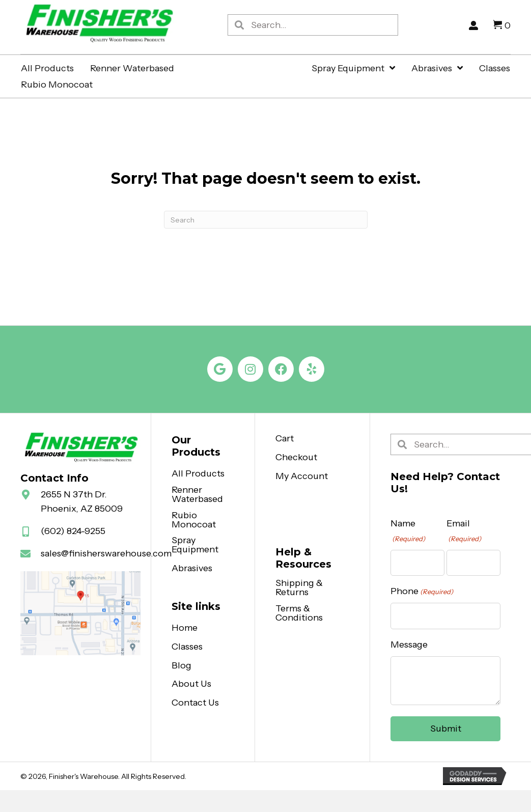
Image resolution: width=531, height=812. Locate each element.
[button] (220, 369)
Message (409, 645)
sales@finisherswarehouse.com (106, 553)
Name (408, 531)
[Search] (266, 220)
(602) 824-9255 (73, 531)
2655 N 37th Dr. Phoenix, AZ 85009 (82, 502)
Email (464, 531)
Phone (422, 591)
